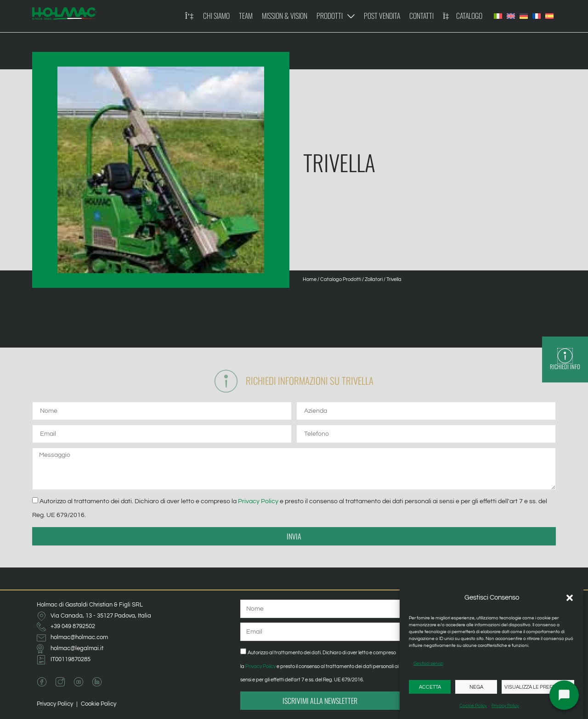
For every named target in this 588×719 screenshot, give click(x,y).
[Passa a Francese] (537, 16)
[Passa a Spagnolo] (549, 16)
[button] (570, 598)
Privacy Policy (505, 706)
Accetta (430, 687)
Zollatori (374, 279)
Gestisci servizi (428, 663)
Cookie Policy (473, 706)
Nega (476, 687)
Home (310, 279)
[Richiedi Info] (565, 356)
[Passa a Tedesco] (524, 16)
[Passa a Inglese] (511, 16)
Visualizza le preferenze (538, 687)
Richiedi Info (565, 367)
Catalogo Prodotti (341, 279)
